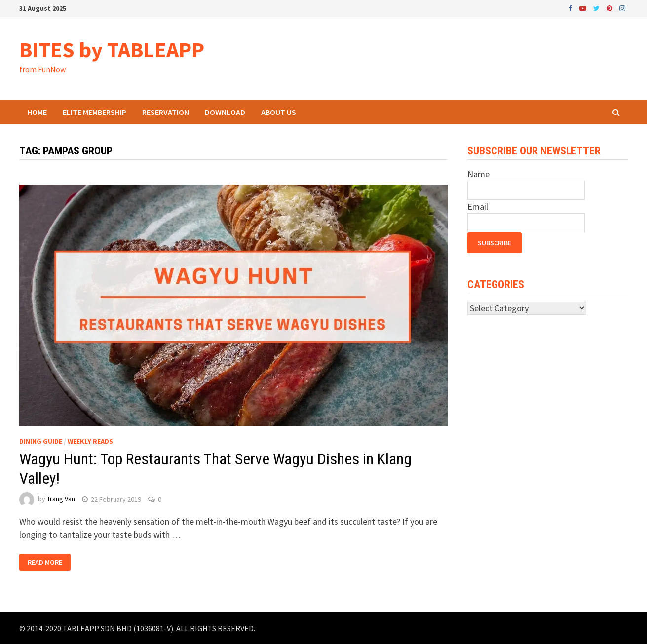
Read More (45, 562)
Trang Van (61, 499)
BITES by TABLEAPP (112, 50)
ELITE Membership (95, 112)
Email (478, 207)
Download (225, 112)
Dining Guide (41, 441)
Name (478, 174)
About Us (279, 112)
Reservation (166, 112)
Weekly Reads (90, 441)
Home (37, 112)
